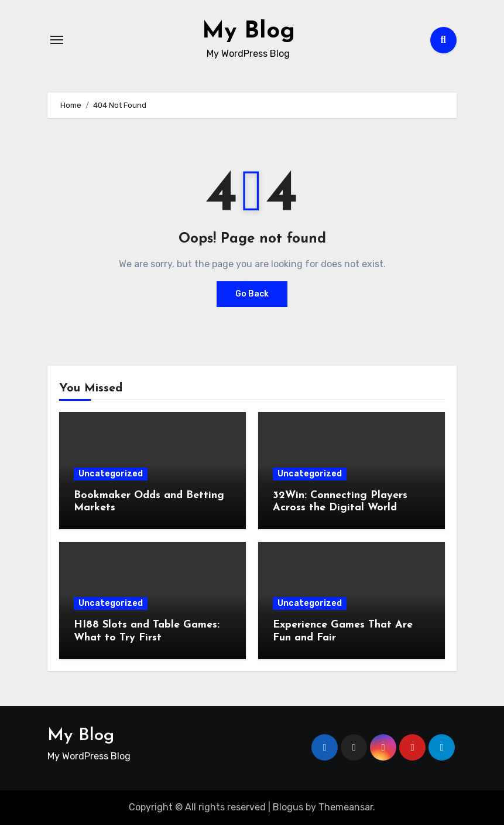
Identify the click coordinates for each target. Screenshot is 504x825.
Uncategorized (111, 474)
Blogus (288, 807)
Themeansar (346, 807)
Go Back (252, 294)
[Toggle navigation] (57, 40)
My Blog (248, 32)
